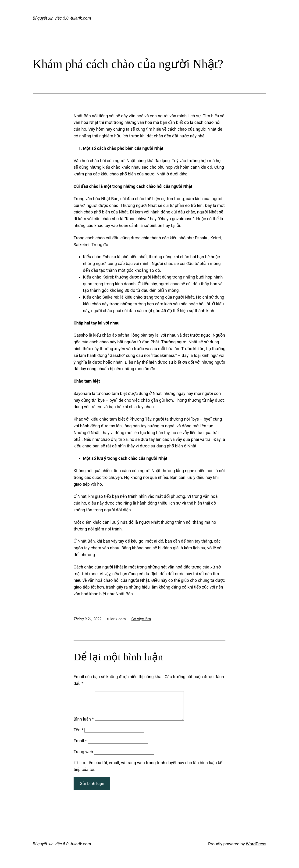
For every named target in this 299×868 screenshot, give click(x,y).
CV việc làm (141, 619)
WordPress (256, 849)
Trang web (83, 757)
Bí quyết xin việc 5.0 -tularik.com (62, 18)
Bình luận (84, 725)
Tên (78, 735)
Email (80, 746)
